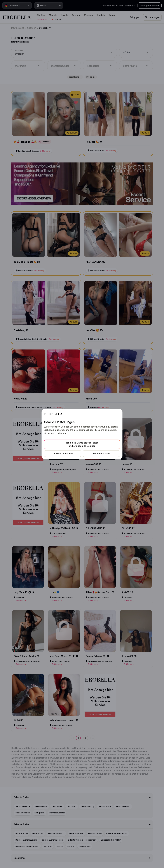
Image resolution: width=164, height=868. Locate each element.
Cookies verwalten (63, 454)
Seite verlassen (101, 454)
